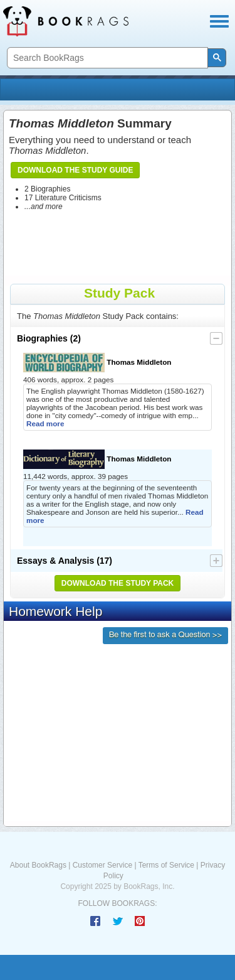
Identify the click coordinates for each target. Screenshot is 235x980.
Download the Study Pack (118, 583)
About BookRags (38, 865)
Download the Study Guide (75, 170)
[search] (106, 58)
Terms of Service (166, 865)
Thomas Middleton (97, 363)
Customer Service (102, 865)
